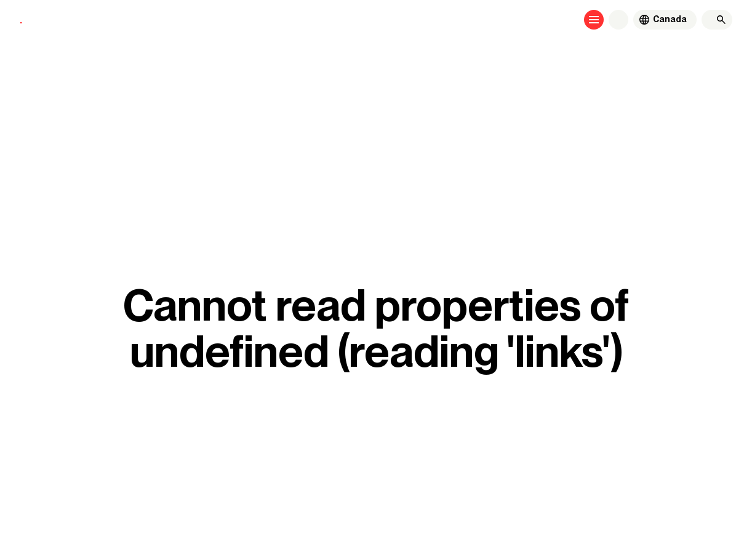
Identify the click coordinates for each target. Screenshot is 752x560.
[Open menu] (594, 20)
